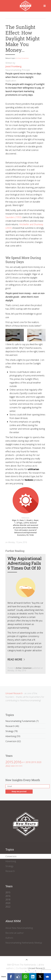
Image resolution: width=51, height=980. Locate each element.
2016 (17, 762)
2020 (39, 762)
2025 (21, 766)
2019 (33, 762)
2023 (13, 766)
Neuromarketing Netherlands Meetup (24, 943)
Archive (18, 58)
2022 (8, 766)
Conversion (25, 58)
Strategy (9, 866)
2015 (9, 762)
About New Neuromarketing (19, 928)
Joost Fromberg (13, 66)
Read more (15, 659)
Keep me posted (19, 791)
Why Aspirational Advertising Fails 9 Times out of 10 (25, 563)
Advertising (11, 861)
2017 (23, 762)
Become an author (15, 933)
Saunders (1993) (13, 217)
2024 (17, 766)
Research (10, 871)
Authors (9, 938)
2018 (28, 762)
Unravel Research (14, 693)
